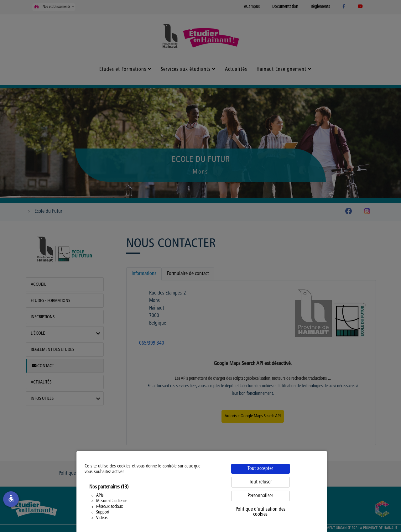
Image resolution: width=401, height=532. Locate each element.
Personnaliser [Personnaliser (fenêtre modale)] (260, 496)
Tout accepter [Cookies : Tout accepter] (260, 469)
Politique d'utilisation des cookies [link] (260, 512)
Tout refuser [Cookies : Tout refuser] (260, 482)
